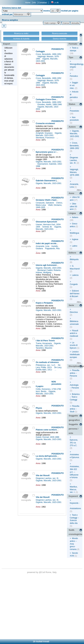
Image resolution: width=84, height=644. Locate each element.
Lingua (72, 213)
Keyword (73, 496)
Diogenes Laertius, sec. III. (48, 478)
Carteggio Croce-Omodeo (48, 99)
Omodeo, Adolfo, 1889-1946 (50, 105)
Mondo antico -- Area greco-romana (74, 544)
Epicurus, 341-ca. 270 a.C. (74, 443)
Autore (72, 127)
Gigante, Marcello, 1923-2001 (49, 134)
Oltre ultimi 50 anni (73, 207)
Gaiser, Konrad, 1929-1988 (48, 437)
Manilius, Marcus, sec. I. (74, 490)
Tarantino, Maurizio (44, 348)
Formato (73, 44)
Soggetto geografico (74, 418)
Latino (75, 246)
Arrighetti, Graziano (45, 133)
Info (34, 3)
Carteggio (40, 51)
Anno (71, 193)
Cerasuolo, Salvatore (45, 203)
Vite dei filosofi (43, 475)
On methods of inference (47, 362)
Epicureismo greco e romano (49, 152)
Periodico (74, 76)
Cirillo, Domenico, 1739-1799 (49, 389)
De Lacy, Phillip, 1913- (48, 366)
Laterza (75, 275)
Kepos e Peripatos (44, 303)
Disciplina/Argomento (75, 366)
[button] (55, 11)
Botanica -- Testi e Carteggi (75, 397)
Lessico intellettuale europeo (75, 354)
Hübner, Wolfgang (44, 273)
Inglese (75, 239)
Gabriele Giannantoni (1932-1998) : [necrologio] (58, 181)
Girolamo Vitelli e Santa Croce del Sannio (55, 200)
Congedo (74, 284)
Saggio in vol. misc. (74, 85)
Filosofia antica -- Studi (74, 409)
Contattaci (43, 3)
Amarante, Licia (43, 246)
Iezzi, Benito (41, 391)
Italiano (75, 217)
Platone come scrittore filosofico (51, 430)
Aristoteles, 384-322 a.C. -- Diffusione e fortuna (75, 472)
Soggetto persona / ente (73, 429)
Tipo (71, 57)
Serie (71, 305)
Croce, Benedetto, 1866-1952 (49, 54)
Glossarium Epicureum (46, 222)
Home (28, 3)
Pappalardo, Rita (53, 249)
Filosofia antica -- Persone (74, 373)
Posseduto (74, 111)
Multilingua (74, 233)
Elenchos (74, 312)
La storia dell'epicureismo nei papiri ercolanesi (57, 456)
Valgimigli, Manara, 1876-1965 (74, 172)
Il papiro (40, 386)
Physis (39, 408)
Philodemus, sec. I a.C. (46, 365)
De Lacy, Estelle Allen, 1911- (49, 369)
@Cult (42, 572)
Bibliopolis (74, 259)
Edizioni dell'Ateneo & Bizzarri (75, 294)
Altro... (80, 190)
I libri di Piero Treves (45, 341)
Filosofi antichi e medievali (74, 333)
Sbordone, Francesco (45, 138)
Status (72, 104)
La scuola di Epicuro (74, 345)
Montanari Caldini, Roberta (49, 270)
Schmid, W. (48, 227)
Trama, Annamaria (44, 343)
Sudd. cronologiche (75, 532)
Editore (72, 253)
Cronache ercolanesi (45, 123)
